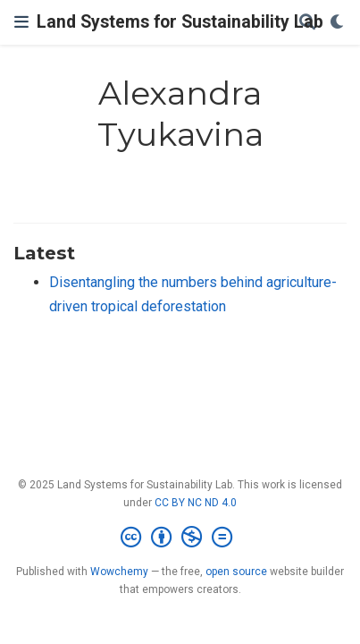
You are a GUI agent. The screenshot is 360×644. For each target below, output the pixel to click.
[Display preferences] (338, 23)
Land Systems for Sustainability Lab (180, 22)
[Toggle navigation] (21, 22)
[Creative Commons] (180, 538)
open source (236, 572)
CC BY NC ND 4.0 (196, 503)
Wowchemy (119, 572)
